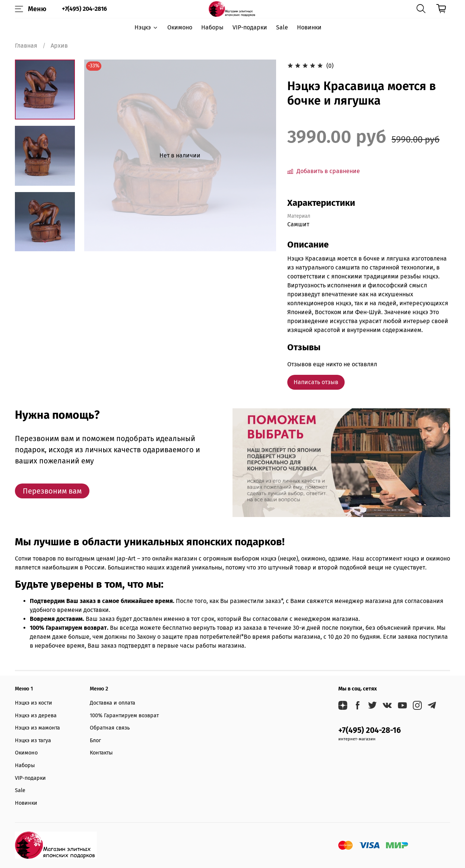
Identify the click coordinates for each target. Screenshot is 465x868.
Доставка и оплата (113, 703)
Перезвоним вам (52, 491)
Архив (59, 46)
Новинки (309, 27)
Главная (26, 46)
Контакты (101, 753)
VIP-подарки (250, 27)
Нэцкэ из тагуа (33, 741)
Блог (95, 741)
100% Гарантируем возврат (124, 716)
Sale (282, 27)
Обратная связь (110, 728)
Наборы (212, 27)
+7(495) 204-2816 (84, 9)
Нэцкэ (146, 27)
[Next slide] (45, 242)
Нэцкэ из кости (34, 703)
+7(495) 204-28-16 (370, 730)
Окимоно (180, 27)
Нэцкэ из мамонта (37, 728)
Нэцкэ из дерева (36, 716)
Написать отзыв (316, 382)
